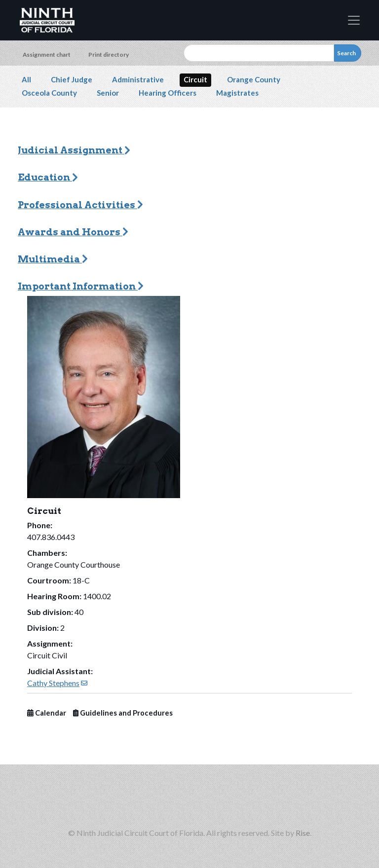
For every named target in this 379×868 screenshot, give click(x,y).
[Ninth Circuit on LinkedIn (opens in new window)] (221, 801)
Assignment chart (47, 54)
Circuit (195, 79)
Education (48, 177)
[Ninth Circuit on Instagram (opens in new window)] (158, 801)
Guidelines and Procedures (123, 713)
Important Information (81, 286)
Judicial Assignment (74, 150)
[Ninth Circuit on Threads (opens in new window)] (189, 801)
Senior (108, 93)
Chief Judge (72, 79)
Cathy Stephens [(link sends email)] (57, 683)
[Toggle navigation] (354, 20)
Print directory (109, 54)
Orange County (254, 79)
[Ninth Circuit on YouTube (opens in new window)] (253, 801)
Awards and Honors (73, 232)
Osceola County (49, 93)
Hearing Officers (168, 93)
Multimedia (53, 259)
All (26, 79)
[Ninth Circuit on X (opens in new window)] (126, 801)
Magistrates (237, 93)
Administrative (138, 79)
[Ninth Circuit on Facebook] (95, 801)
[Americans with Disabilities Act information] (284, 801)
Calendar (47, 713)
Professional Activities (80, 205)
